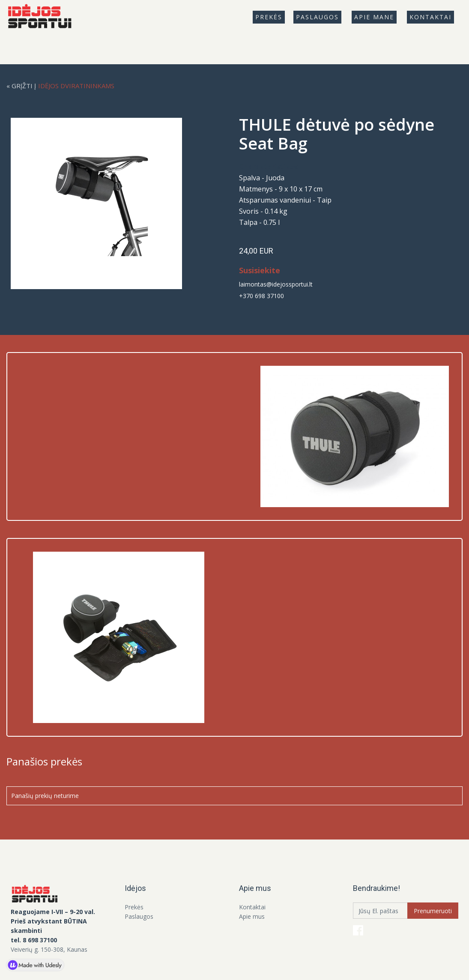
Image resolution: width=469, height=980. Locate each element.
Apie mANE (374, 17)
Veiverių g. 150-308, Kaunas (49, 949)
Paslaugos (317, 17)
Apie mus (252, 916)
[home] (43, 17)
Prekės (134, 907)
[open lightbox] (103, 203)
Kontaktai (430, 17)
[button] (269, 17)
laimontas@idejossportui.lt (276, 284)
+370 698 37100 (261, 296)
